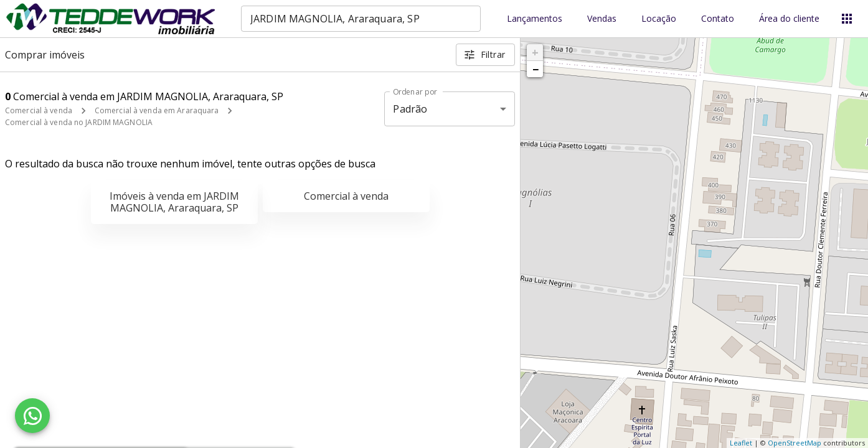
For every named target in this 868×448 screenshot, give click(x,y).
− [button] (535, 69)
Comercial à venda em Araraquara (157, 110)
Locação (659, 19)
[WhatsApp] (32, 416)
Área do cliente (789, 19)
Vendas (602, 19)
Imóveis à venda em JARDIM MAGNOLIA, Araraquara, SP (174, 202)
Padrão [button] (410, 109)
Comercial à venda (39, 110)
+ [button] (535, 52)
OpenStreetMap (795, 443)
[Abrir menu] (847, 19)
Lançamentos (535, 19)
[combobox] (361, 19)
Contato (718, 19)
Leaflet (741, 443)
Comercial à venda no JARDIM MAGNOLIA (79, 122)
